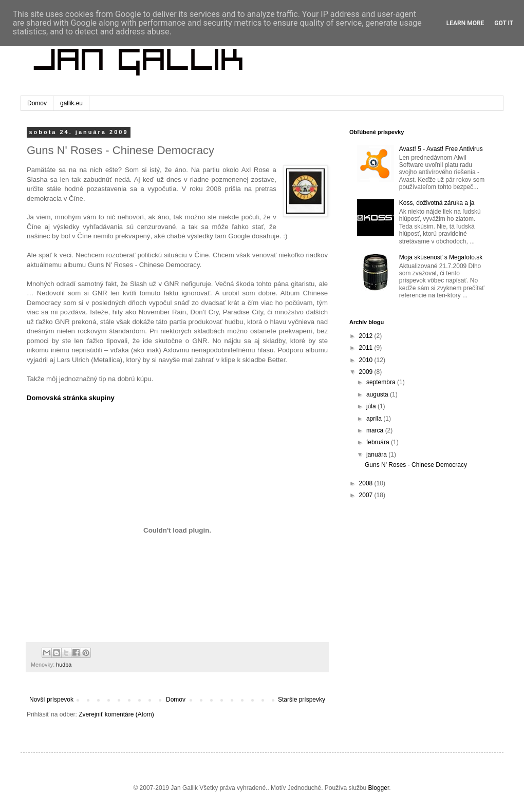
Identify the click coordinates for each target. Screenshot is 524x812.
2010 (367, 360)
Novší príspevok (51, 700)
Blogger (379, 788)
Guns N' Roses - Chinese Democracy (416, 465)
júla (372, 406)
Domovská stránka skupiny (71, 398)
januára (377, 455)
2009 (367, 372)
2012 (367, 336)
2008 (367, 483)
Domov (37, 103)
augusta (378, 394)
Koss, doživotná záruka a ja (437, 203)
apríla (375, 419)
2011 (367, 348)
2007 (367, 495)
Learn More (465, 23)
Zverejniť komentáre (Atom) (116, 714)
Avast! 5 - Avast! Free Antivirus (441, 149)
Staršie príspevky (302, 700)
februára (379, 442)
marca (376, 430)
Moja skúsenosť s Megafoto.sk (441, 257)
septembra (382, 382)
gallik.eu (71, 103)
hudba (64, 665)
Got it (504, 23)
